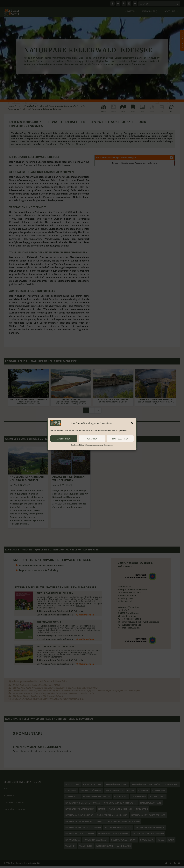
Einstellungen (120, 438)
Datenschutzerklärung (94, 445)
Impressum (109, 445)
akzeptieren (64, 438)
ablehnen (92, 438)
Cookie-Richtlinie (78, 445)
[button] (132, 423)
